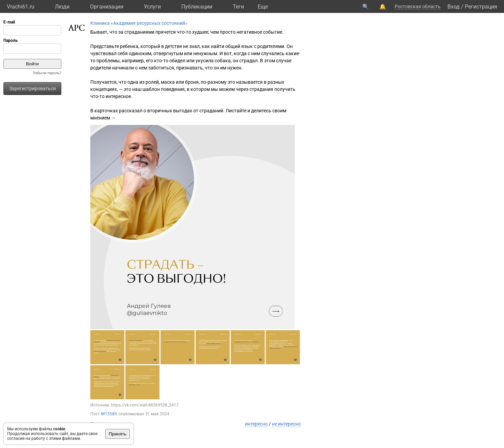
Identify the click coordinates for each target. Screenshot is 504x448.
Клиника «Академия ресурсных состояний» (139, 23)
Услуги (152, 7)
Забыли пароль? (47, 73)
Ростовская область (418, 6)
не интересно (286, 424)
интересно (256, 424)
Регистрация (481, 7)
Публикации (197, 7)
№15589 (109, 414)
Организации (107, 7)
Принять (118, 434)
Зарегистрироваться (33, 89)
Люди (62, 7)
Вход (454, 7)
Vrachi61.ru (21, 7)
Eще (263, 7)
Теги (238, 7)
